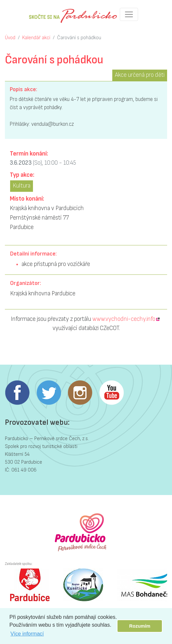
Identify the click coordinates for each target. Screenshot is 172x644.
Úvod (10, 38)
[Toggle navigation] (129, 14)
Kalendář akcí (36, 38)
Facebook (17, 393)
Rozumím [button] (140, 626)
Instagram (80, 393)
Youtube (111, 393)
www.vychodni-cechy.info (124, 319)
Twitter (49, 393)
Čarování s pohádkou (79, 38)
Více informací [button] (27, 634)
